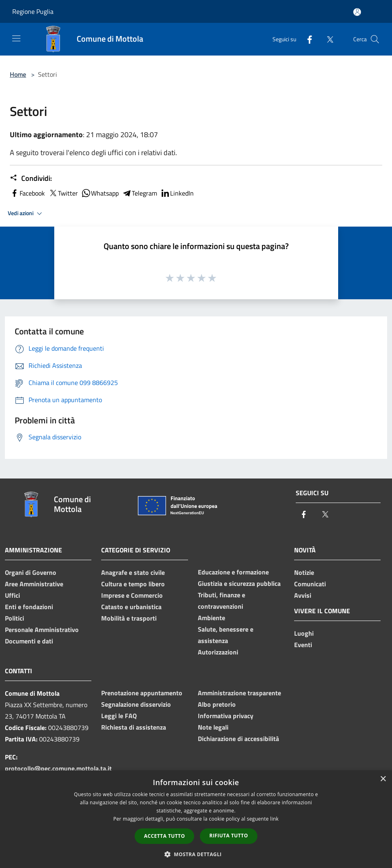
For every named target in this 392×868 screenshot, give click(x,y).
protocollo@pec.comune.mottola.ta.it (58, 768)
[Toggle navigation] (16, 38)
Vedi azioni (26, 214)
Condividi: (31, 178)
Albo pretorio (217, 704)
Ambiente (212, 618)
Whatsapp (100, 193)
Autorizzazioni (218, 652)
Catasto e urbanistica (131, 607)
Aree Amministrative (34, 584)
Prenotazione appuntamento (142, 693)
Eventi (303, 645)
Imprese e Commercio (132, 595)
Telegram (140, 193)
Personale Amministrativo (42, 630)
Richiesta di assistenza (134, 727)
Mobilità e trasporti (129, 618)
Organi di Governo (31, 572)
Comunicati (310, 584)
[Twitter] (327, 39)
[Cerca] (375, 39)
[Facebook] (306, 39)
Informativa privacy (226, 716)
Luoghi (304, 633)
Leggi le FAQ (119, 716)
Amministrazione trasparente (239, 693)
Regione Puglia (33, 11)
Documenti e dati (29, 641)
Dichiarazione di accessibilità (238, 739)
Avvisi (303, 595)
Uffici (12, 595)
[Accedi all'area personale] (357, 12)
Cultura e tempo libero (133, 584)
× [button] (383, 779)
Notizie (304, 572)
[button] (196, 854)
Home (18, 74)
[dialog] (196, 819)
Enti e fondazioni (29, 607)
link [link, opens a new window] (274, 819)
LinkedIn (177, 193)
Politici (14, 618)
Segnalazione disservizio (136, 704)
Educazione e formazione (233, 572)
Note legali (213, 727)
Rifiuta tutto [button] (229, 836)
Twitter (63, 193)
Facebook (27, 193)
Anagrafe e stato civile (133, 572)
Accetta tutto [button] (164, 836)
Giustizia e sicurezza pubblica (239, 583)
